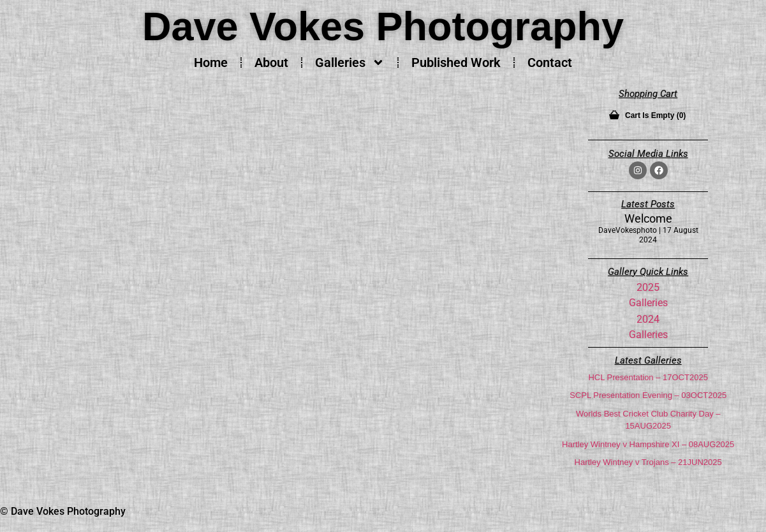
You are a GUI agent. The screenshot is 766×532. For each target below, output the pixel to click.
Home (211, 63)
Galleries (350, 63)
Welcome (648, 218)
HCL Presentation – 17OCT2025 (648, 377)
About (271, 63)
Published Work (456, 63)
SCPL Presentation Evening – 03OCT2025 (648, 395)
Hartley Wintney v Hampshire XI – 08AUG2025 (648, 444)
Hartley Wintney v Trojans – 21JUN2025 (648, 462)
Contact (550, 63)
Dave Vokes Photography (383, 26)
